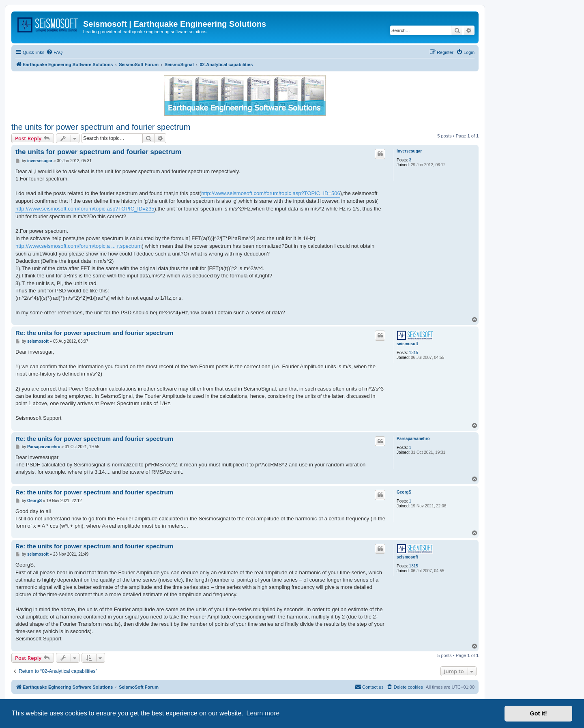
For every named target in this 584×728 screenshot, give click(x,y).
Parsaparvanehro (413, 439)
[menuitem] (54, 52)
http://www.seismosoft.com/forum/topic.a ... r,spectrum (78, 246)
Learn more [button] (263, 713)
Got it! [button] (539, 713)
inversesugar (409, 151)
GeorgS (404, 492)
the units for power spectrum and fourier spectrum (101, 127)
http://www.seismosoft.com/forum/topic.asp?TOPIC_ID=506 (271, 193)
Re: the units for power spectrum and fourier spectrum (94, 333)
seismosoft (407, 344)
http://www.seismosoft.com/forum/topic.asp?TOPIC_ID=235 (85, 209)
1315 (414, 353)
